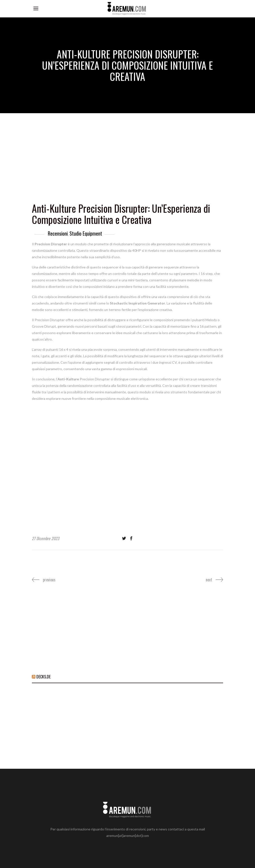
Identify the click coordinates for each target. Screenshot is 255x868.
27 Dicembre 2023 (46, 538)
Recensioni (58, 233)
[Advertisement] (127, 151)
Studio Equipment (86, 233)
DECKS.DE (43, 677)
